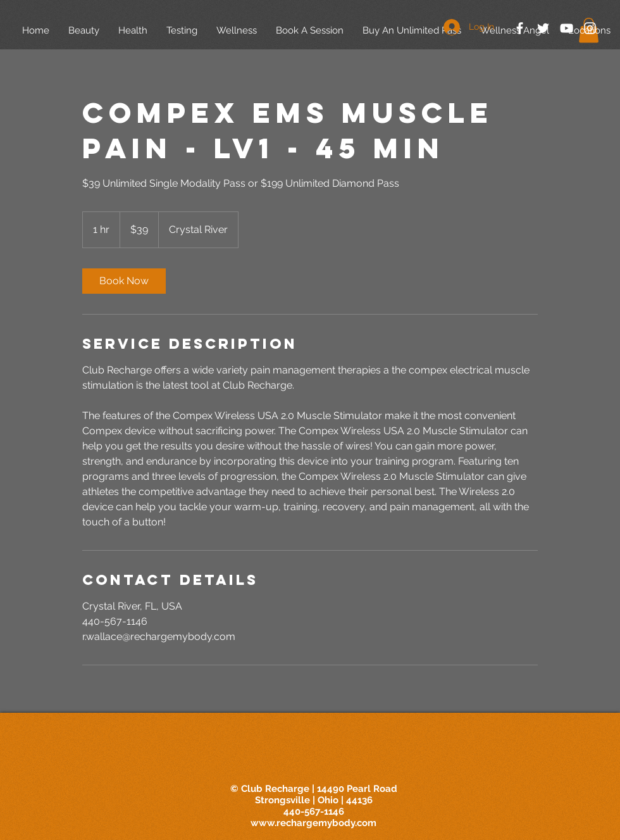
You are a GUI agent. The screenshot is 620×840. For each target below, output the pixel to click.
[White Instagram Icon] (590, 28)
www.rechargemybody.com (313, 823)
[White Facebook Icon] (520, 28)
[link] (124, 281)
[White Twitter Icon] (543, 28)
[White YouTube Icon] (567, 28)
